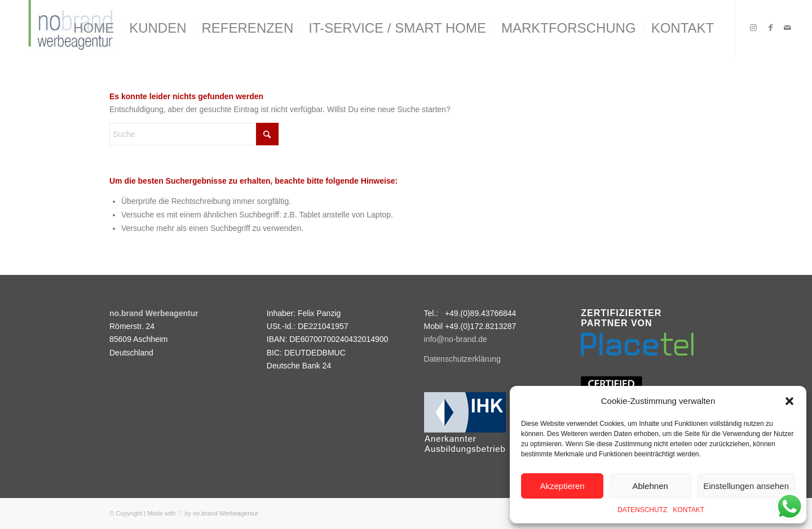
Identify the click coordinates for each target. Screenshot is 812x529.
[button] (789, 401)
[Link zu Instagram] (753, 28)
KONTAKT (689, 510)
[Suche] (194, 134)
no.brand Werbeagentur (226, 513)
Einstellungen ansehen (746, 486)
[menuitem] (94, 28)
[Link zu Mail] (787, 28)
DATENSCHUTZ (642, 510)
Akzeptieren (562, 486)
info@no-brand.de (456, 339)
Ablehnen (650, 486)
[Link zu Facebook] (770, 28)
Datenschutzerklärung (462, 359)
